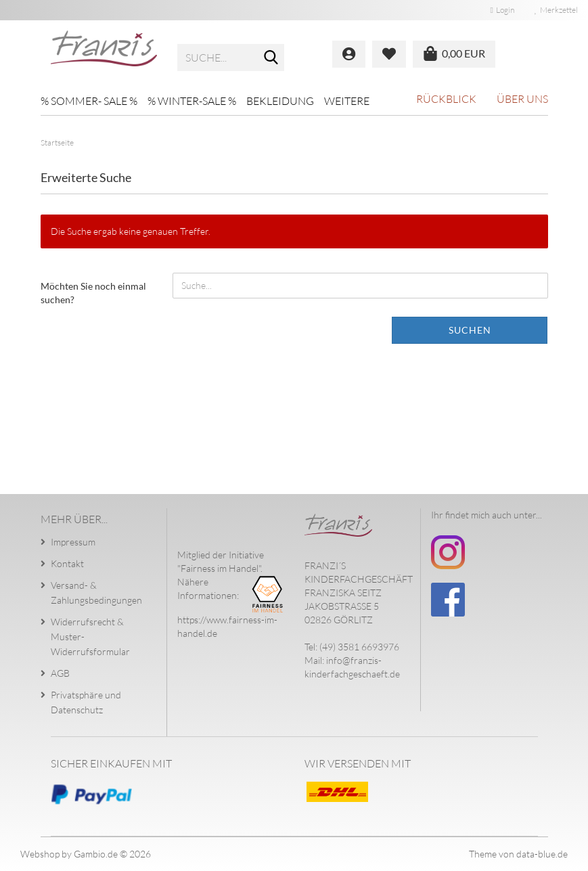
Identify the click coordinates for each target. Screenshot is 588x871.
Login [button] (502, 10)
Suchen (470, 330)
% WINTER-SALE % (192, 101)
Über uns (522, 99)
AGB (60, 673)
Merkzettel (556, 10)
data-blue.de (542, 854)
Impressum (73, 542)
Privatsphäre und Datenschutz (86, 702)
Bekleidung (280, 101)
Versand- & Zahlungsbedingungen (96, 593)
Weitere (347, 101)
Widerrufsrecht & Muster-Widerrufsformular (90, 636)
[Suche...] (271, 58)
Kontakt (67, 563)
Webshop (40, 854)
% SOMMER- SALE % (89, 101)
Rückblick (446, 99)
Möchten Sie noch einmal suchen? (93, 293)
